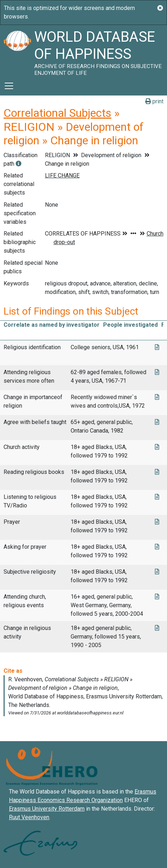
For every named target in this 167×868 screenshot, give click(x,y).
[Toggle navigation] (9, 86)
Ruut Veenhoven (29, 817)
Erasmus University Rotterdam (47, 809)
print (154, 101)
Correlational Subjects (57, 113)
